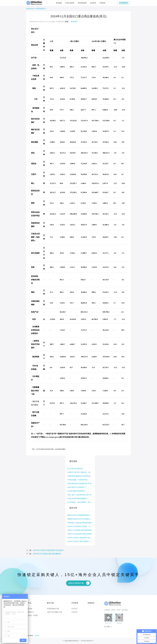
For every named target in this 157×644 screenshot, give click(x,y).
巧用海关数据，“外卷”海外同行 (77, 480)
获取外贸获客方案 (79, 583)
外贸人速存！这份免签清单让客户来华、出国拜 (83, 495)
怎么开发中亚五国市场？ (76, 469)
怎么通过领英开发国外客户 (76, 491)
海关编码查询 (124, 3)
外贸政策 (102, 3)
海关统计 (74, 22)
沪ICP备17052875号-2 (87, 641)
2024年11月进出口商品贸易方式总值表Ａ (81, 538)
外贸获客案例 (82, 3)
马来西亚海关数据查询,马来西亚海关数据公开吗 (83, 476)
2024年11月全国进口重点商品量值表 (80, 530)
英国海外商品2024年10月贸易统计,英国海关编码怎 (84, 519)
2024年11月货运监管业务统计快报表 (80, 534)
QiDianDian (30, 9)
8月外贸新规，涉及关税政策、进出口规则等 (82, 502)
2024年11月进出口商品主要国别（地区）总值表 (83, 541)
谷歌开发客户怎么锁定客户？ (77, 487)
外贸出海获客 (70, 3)
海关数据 (59, 3)
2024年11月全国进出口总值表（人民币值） (82, 526)
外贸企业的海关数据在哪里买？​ (78, 498)
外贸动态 (74, 609)
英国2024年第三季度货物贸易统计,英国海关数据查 (84, 515)
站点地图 (107, 627)
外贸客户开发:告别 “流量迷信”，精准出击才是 (82, 472)
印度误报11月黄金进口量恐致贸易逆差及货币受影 (84, 523)
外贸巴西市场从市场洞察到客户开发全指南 (81, 484)
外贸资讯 (93, 3)
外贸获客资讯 (40, 9)
